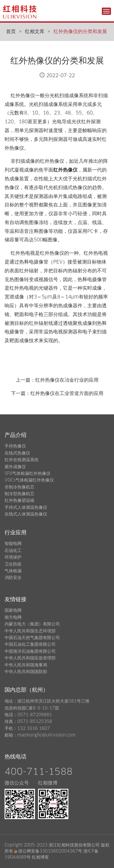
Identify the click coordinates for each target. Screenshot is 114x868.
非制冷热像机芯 (19, 487)
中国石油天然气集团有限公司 (32, 638)
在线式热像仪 (17, 453)
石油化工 (13, 551)
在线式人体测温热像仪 (26, 514)
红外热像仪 (65, 170)
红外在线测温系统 (22, 460)
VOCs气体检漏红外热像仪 (29, 480)
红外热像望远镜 (19, 501)
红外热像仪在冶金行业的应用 (67, 380)
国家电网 (13, 611)
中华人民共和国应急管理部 (30, 658)
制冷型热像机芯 (19, 494)
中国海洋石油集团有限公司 (30, 652)
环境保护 (13, 557)
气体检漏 (13, 571)
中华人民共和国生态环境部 (30, 631)
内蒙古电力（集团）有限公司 (32, 624)
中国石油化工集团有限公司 (30, 645)
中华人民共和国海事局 (26, 665)
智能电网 (13, 544)
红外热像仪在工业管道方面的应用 (67, 393)
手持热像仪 (15, 446)
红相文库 (35, 32)
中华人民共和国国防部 (26, 672)
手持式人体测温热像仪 (26, 508)
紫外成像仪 (15, 467)
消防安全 (13, 578)
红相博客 (40, 857)
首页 (11, 32)
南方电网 (13, 618)
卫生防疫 (13, 564)
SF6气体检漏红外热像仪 (28, 474)
